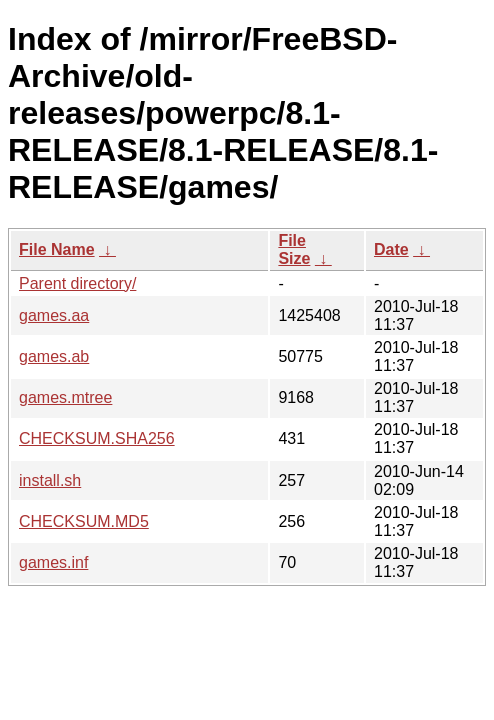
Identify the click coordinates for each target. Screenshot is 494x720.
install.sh (50, 480)
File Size (294, 249)
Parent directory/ (77, 283)
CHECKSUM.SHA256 (97, 438)
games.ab (54, 356)
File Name (57, 249)
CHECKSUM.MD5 (84, 521)
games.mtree (65, 397)
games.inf (53, 562)
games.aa (54, 315)
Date (391, 249)
